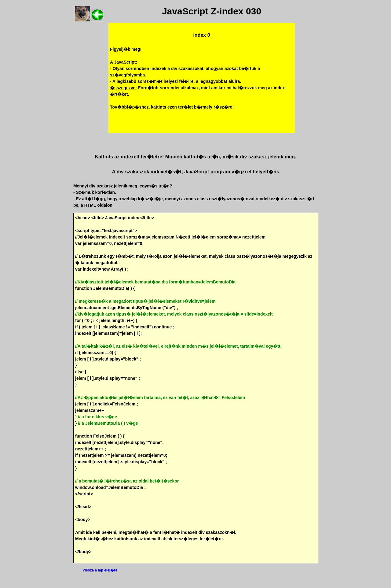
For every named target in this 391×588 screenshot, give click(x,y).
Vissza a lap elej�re (100, 570)
